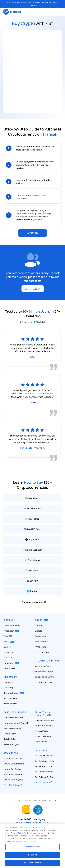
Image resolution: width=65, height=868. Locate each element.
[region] (32, 846)
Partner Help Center (13, 718)
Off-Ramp (9, 688)
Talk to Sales (10, 739)
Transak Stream (14, 693)
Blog (8, 636)
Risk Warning (41, 742)
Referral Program (12, 744)
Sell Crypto (43, 750)
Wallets (38, 631)
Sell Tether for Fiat (44, 766)
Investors (8, 652)
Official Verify (10, 734)
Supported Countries (45, 677)
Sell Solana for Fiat (44, 772)
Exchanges (40, 636)
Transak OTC (10, 704)
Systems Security (44, 682)
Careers (8, 647)
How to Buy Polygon (13, 780)
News (9, 642)
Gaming (39, 625)
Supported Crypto (44, 672)
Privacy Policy (42, 731)
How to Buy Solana (13, 774)
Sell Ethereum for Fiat (45, 761)
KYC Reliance (41, 647)
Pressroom (11, 631)
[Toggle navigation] (60, 12)
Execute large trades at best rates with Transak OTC (32, 4)
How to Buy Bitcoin (13, 758)
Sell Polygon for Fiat (44, 777)
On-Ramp (9, 682)
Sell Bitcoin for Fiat (44, 756)
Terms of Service (43, 726)
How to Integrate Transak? (17, 723)
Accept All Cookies (32, 863)
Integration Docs (43, 666)
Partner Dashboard (13, 728)
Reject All (32, 855)
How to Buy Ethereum (14, 764)
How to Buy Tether (13, 769)
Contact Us (9, 668)
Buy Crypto (33, 233)
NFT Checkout (11, 698)
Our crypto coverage (33, 602)
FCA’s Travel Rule (43, 736)
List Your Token (42, 652)
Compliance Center (44, 720)
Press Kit (8, 658)
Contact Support (33, 289)
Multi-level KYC (42, 642)
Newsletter (11, 663)
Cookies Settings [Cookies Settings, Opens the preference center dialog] (32, 847)
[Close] (61, 828)
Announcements (12, 625)
